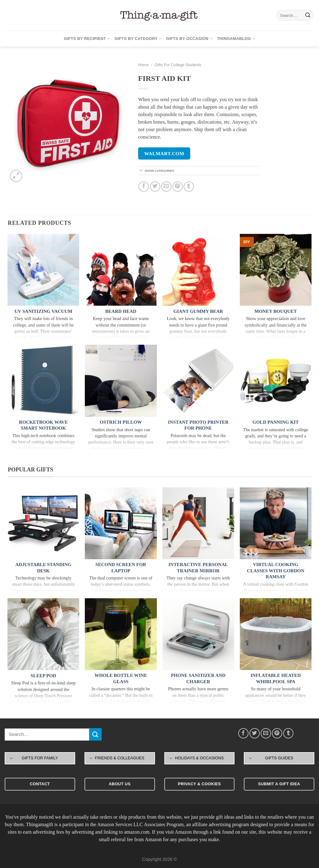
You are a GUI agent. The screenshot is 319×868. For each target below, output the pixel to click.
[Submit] (308, 15)
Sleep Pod (43, 676)
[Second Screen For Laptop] (121, 523)
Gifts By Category (138, 39)
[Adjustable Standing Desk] (43, 523)
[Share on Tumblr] (189, 187)
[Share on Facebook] (144, 187)
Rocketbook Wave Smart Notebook (43, 425)
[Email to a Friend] (166, 187)
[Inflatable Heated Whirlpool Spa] (276, 634)
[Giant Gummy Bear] (198, 270)
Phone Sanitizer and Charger (198, 678)
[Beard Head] (121, 270)
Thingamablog (236, 39)
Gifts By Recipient (87, 39)
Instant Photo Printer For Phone (198, 425)
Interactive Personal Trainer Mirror (198, 568)
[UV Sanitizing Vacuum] (43, 270)
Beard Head (121, 311)
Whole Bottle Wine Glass (121, 678)
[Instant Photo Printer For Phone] (198, 381)
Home (143, 65)
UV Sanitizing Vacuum (43, 311)
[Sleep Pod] (43, 634)
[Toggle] (141, 171)
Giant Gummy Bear (198, 311)
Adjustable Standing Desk (43, 568)
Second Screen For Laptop (121, 568)
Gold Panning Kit (276, 422)
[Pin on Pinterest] (178, 187)
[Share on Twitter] (155, 187)
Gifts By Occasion (189, 39)
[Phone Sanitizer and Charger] (198, 634)
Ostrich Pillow (121, 422)
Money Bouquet (276, 311)
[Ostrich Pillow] (121, 381)
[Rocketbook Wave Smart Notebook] (43, 381)
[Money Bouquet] (276, 270)
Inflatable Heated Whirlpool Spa (275, 678)
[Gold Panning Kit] (276, 381)
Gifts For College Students (178, 65)
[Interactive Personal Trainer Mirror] (198, 523)
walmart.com (164, 153)
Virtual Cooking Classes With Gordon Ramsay (276, 571)
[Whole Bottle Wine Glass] (121, 634)
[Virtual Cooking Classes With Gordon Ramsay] (276, 523)
